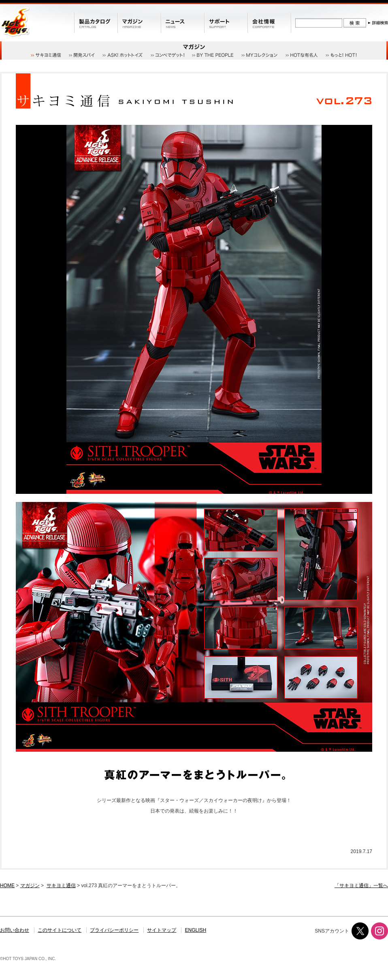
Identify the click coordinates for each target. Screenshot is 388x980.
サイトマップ (162, 930)
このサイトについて (60, 930)
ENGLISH (196, 930)
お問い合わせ (15, 930)
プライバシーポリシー (114, 930)
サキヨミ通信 (61, 886)
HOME (7, 886)
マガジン (30, 886)
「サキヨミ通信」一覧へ (361, 886)
